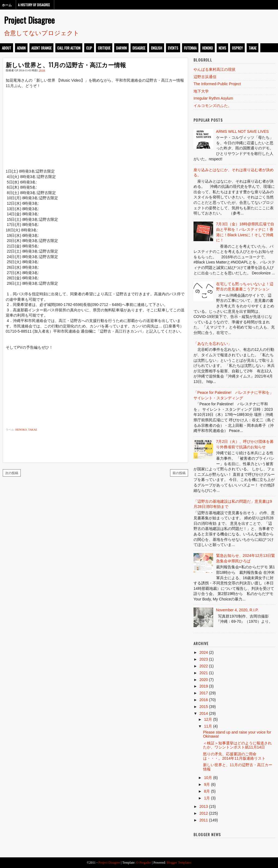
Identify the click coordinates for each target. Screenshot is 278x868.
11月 (208, 726)
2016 (204, 700)
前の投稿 (179, 473)
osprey (237, 48)
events (173, 48)
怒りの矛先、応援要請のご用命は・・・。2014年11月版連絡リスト (234, 756)
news (222, 48)
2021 (204, 673)
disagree (139, 48)
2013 (204, 806)
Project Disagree (29, 20)
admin (21, 48)
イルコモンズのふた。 (213, 106)
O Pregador (144, 863)
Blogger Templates (179, 863)
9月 (207, 784)
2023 (204, 659)
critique (104, 48)
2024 (204, 652)
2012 (204, 813)
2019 (204, 686)
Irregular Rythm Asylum (213, 98)
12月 (208, 719)
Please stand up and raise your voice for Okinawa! (237, 734)
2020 (204, 680)
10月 (208, 778)
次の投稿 (12, 473)
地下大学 (201, 91)
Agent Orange (41, 48)
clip (89, 48)
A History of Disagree (34, 5)
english (157, 48)
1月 (207, 798)
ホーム (7, 5)
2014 (204, 713)
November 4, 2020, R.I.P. (237, 610)
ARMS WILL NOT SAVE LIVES (242, 131)
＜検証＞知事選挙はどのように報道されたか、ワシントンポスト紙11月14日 (237, 745)
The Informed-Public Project (217, 84)
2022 (204, 666)
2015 (204, 707)
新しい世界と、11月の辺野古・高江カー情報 (66, 65)
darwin (121, 48)
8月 (207, 791)
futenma (190, 48)
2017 (204, 693)
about (7, 48)
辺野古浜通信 (205, 77)
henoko (208, 48)
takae (253, 48)
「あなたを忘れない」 (213, 343)
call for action (69, 48)
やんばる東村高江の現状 (214, 69)
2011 (204, 820)
